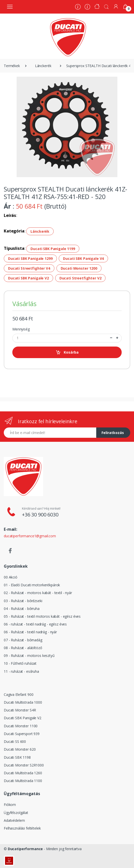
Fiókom (10, 805)
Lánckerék (43, 66)
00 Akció (11, 577)
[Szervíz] (87, 7)
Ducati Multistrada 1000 (23, 702)
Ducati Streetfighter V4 (29, 268)
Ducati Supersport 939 (22, 734)
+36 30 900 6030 (40, 515)
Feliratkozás (113, 433)
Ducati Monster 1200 (79, 268)
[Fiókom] (116, 6)
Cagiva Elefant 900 (19, 694)
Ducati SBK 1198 (17, 757)
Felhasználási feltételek (22, 828)
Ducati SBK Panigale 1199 (53, 249)
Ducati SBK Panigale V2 (28, 278)
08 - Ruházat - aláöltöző (23, 648)
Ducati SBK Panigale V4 (83, 258)
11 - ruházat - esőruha (21, 671)
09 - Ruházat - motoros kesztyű (29, 656)
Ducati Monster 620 (20, 749)
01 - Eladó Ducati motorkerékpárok (32, 585)
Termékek (12, 66)
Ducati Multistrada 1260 (23, 773)
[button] (106, 6)
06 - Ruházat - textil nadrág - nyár (30, 632)
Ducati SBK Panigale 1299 (30, 258)
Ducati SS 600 (15, 741)
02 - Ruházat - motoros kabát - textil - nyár (38, 593)
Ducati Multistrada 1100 (23, 781)
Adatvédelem (14, 820)
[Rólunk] (78, 7)
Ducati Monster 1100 (21, 726)
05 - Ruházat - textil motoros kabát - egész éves (42, 616)
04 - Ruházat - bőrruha (22, 609)
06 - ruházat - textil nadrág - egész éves (35, 624)
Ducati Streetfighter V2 (80, 278)
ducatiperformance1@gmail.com (30, 536)
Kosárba (67, 352)
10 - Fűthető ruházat (20, 663)
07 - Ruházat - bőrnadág (23, 640)
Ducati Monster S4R (20, 710)
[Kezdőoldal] (97, 7)
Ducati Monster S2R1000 (24, 765)
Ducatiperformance (25, 849)
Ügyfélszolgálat (16, 813)
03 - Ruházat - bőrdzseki (23, 601)
